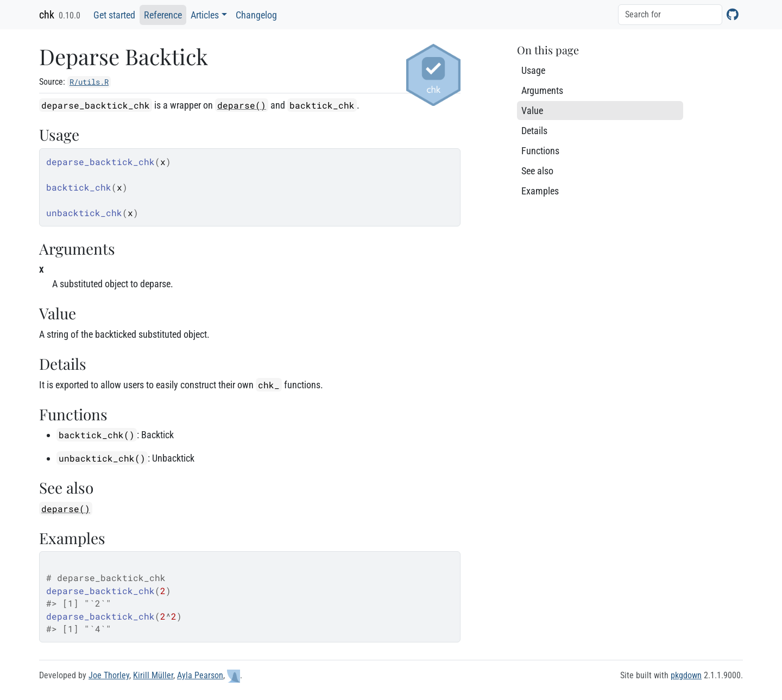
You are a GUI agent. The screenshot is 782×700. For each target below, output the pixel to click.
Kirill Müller (153, 675)
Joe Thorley (109, 675)
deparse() (242, 105)
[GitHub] (733, 14)
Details (534, 131)
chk (47, 15)
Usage (533, 70)
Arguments (542, 90)
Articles (205, 15)
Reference (163, 15)
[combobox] (670, 15)
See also (537, 171)
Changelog (256, 15)
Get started (114, 15)
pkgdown (686, 675)
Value (532, 111)
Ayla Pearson (200, 675)
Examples (540, 191)
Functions (540, 151)
